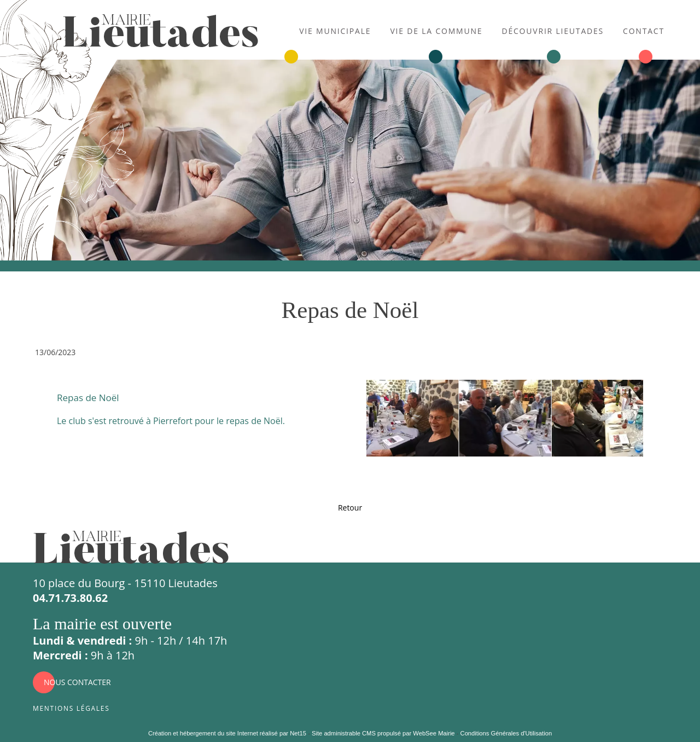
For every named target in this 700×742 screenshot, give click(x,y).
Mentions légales (71, 707)
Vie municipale (335, 30)
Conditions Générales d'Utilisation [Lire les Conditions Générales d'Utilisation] (506, 733)
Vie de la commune (436, 30)
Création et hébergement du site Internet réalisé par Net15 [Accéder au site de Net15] (227, 733)
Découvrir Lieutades (553, 30)
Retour (350, 508)
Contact (644, 30)
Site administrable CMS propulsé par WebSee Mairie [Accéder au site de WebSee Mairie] (383, 733)
